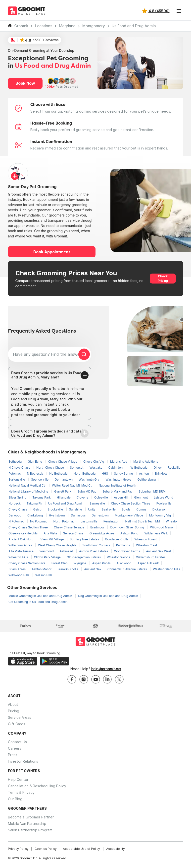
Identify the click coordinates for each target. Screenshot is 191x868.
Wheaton (172, 521)
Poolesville (164, 503)
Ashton (144, 473)
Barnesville (98, 503)
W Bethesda (140, 468)
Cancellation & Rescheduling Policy (37, 786)
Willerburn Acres (21, 545)
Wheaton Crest (147, 545)
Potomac (15, 473)
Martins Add (119, 462)
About (13, 704)
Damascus (79, 515)
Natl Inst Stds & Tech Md (143, 521)
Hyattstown (57, 515)
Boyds (126, 509)
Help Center (18, 779)
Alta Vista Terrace (21, 551)
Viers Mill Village (53, 539)
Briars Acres (18, 569)
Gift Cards (17, 724)
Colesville (101, 497)
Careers (15, 748)
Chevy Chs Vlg (94, 462)
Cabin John (117, 468)
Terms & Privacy (21, 792)
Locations (44, 26)
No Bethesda (59, 473)
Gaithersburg (147, 479)
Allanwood (124, 563)
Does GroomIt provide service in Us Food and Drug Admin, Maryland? (46, 375)
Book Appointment (52, 252)
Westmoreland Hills (167, 569)
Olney (158, 468)
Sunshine (76, 509)
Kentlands (123, 545)
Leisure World (163, 497)
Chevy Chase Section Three (131, 503)
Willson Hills (44, 575)
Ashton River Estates (94, 551)
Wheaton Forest (145, 539)
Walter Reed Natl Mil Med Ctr (73, 485)
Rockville (174, 468)
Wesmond (47, 551)
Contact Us (17, 742)
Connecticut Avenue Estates (128, 569)
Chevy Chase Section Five (27, 563)
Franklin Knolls (68, 569)
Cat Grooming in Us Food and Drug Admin (38, 602)
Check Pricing (163, 278)
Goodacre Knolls (117, 539)
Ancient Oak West (159, 551)
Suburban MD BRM (152, 491)
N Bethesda (35, 473)
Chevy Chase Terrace (69, 527)
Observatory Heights (24, 533)
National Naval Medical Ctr (28, 485)
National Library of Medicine (29, 491)
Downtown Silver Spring (127, 527)
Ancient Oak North (22, 539)
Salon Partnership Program (30, 830)
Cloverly (83, 497)
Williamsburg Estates (151, 557)
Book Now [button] (25, 83)
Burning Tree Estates (85, 539)
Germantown (64, 479)
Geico (38, 509)
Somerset (77, 468)
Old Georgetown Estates (84, 557)
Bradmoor (98, 527)
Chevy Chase (18, 509)
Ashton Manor (42, 569)
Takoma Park (42, 497)
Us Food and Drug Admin (134, 26)
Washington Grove (119, 479)
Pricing (14, 711)
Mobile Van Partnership (27, 824)
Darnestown (101, 515)
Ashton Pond (130, 533)
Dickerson (160, 509)
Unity (92, 509)
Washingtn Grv (90, 479)
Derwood (15, 515)
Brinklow (161, 473)
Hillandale (64, 497)
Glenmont (141, 497)
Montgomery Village (129, 515)
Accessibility (116, 849)
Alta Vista (51, 533)
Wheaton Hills (19, 557)
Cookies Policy (46, 849)
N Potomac (17, 521)
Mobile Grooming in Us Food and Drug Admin (41, 596)
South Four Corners (96, 545)
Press (13, 755)
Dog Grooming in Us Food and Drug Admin (108, 596)
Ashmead (67, 551)
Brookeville (56, 509)
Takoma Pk (35, 503)
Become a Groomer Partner (31, 817)
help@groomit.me (106, 669)
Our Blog (15, 799)
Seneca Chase (74, 533)
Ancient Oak (93, 569)
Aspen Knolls (102, 563)
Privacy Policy (18, 849)
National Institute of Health (117, 485)
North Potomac (65, 521)
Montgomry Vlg (160, 515)
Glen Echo (35, 462)
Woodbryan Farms (127, 551)
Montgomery (94, 26)
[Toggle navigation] (179, 11)
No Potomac (39, 521)
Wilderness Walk (156, 533)
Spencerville (40, 479)
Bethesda (16, 462)
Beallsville (109, 509)
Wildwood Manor (162, 527)
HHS (105, 473)
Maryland (67, 26)
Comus (142, 509)
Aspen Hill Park (148, 563)
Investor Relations (23, 761)
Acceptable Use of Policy (81, 849)
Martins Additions (146, 462)
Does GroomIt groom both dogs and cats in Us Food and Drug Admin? (48, 433)
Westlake (96, 468)
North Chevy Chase (50, 468)
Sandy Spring (124, 473)
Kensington (112, 521)
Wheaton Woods (119, 557)
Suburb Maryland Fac (118, 491)
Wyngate (80, 563)
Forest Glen (60, 563)
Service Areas (20, 717)
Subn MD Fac (87, 491)
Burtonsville (17, 479)
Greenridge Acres (102, 533)
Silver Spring (18, 497)
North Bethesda (85, 473)
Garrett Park (63, 491)
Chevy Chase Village (63, 462)
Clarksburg (36, 515)
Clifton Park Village (48, 557)
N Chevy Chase (20, 468)
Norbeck (15, 503)
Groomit (21, 26)
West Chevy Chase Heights (58, 545)
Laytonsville (89, 521)
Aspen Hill (121, 497)
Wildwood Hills (19, 575)
